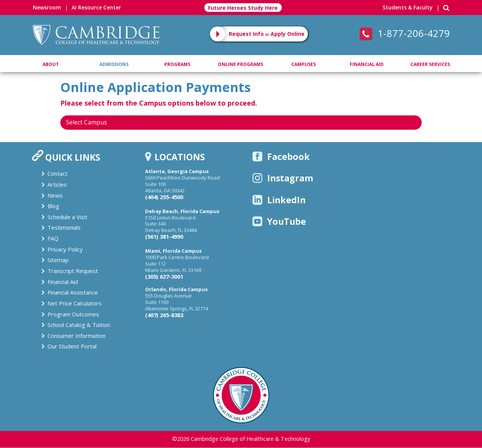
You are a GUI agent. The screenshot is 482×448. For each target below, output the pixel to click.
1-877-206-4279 (405, 33)
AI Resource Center (96, 7)
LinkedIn (279, 200)
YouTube (279, 221)
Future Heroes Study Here (243, 8)
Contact (57, 173)
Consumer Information (77, 336)
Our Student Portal (72, 346)
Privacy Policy (65, 249)
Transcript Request (73, 271)
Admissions (114, 64)
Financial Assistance (73, 292)
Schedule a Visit (67, 217)
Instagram (283, 178)
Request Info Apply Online (267, 34)
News (55, 195)
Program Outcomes (73, 314)
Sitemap (58, 260)
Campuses (304, 64)
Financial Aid (367, 64)
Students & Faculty (408, 7)
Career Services (430, 64)
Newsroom (47, 7)
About (51, 64)
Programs (177, 64)
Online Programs (240, 64)
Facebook (281, 156)
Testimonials (64, 227)
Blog (53, 206)
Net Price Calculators (75, 303)
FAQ (53, 238)
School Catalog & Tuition (79, 325)
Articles (57, 184)
